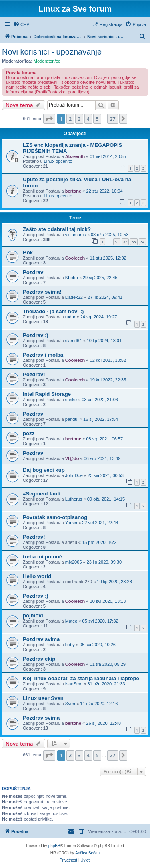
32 (125, 242)
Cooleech (75, 258)
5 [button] (97, 119)
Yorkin (71, 523)
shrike (71, 400)
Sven (70, 704)
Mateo (71, 621)
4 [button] (88, 119)
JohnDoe (74, 475)
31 (117, 242)
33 (134, 242)
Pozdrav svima (41, 639)
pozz (29, 433)
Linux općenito (58, 161)
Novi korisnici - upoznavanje (52, 52)
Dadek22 (74, 297)
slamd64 (74, 341)
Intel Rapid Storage (47, 394)
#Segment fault (42, 494)
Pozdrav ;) (36, 596)
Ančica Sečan (87, 853)
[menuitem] (21, 24)
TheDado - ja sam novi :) (53, 311)
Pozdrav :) (36, 335)
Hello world (37, 576)
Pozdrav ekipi (40, 659)
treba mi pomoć (42, 557)
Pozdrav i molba (43, 355)
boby (70, 645)
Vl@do (72, 458)
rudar (70, 317)
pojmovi (33, 616)
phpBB (54, 846)
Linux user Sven (43, 698)
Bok (28, 252)
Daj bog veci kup (44, 470)
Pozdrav (33, 272)
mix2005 (74, 562)
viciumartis (76, 235)
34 (142, 242)
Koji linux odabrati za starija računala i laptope (81, 678)
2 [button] (70, 119)
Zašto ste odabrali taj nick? (57, 229)
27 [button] (113, 119)
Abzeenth (75, 156)
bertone (73, 191)
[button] (49, 119)
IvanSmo (74, 684)
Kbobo (72, 278)
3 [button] (79, 119)
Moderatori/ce (47, 61)
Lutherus (74, 499)
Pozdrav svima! (42, 292)
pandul (72, 419)
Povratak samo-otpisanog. (56, 517)
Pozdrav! (34, 374)
